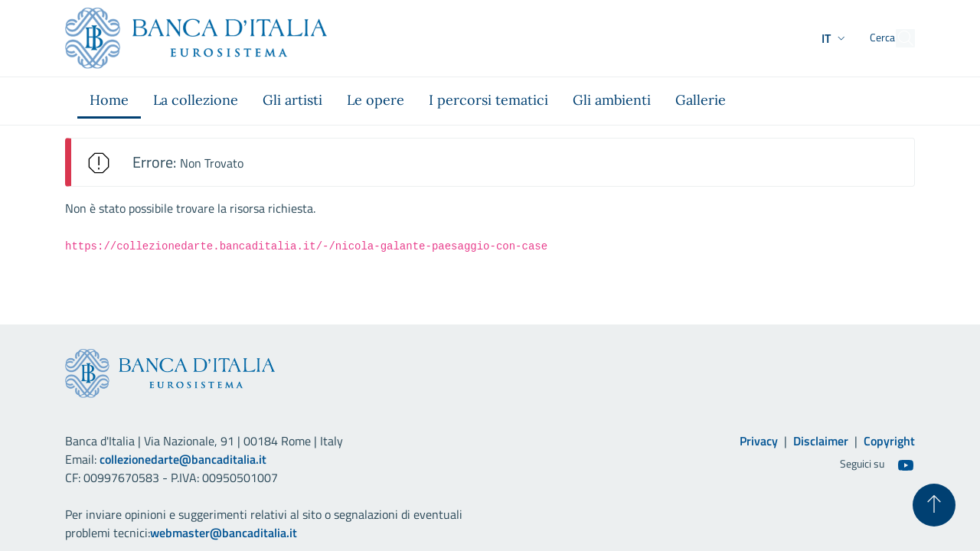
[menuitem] (109, 101)
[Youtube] (906, 465)
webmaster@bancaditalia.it (224, 533)
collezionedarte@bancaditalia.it (183, 459)
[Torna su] (934, 505)
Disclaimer (821, 441)
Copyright (889, 441)
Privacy (759, 441)
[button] (806, 38)
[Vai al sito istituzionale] (196, 38)
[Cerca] (897, 38)
